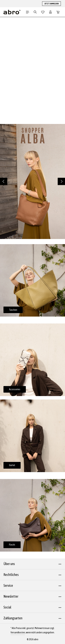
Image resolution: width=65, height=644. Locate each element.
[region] (32, 181)
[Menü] (28, 12)
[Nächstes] (61, 181)
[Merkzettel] (43, 12)
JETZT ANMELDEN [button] (51, 4)
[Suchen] (35, 12)
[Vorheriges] (4, 181)
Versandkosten (18, 632)
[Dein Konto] (50, 12)
